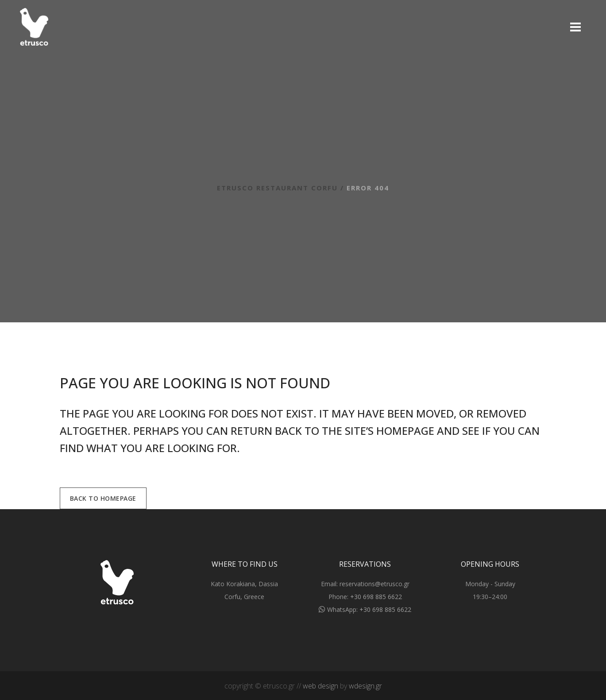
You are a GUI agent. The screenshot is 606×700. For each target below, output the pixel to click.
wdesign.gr (365, 686)
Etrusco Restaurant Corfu (277, 188)
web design (320, 686)
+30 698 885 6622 (376, 597)
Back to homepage (103, 498)
